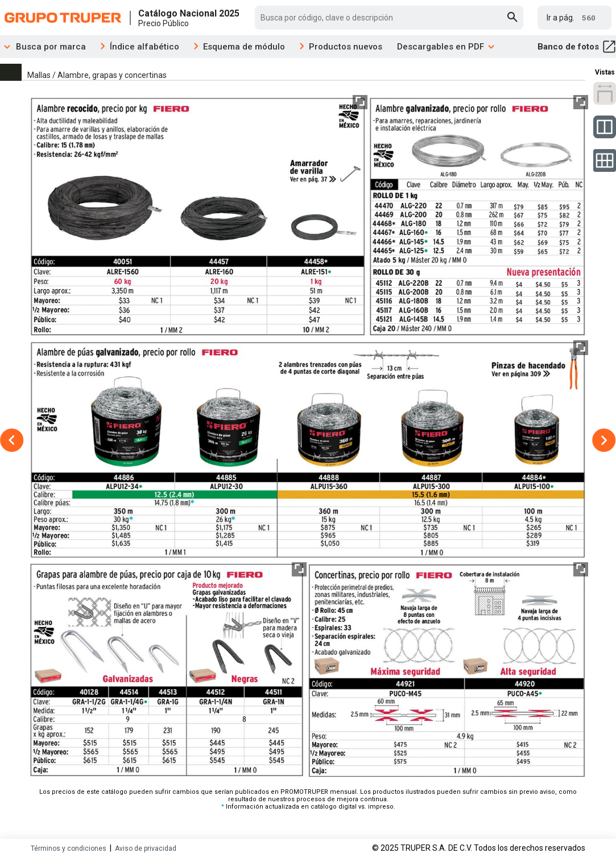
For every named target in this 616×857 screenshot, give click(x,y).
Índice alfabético (144, 47)
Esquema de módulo (244, 47)
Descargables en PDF (446, 47)
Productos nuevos (346, 47)
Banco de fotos (577, 47)
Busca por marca (43, 47)
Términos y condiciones (69, 848)
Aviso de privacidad (146, 848)
